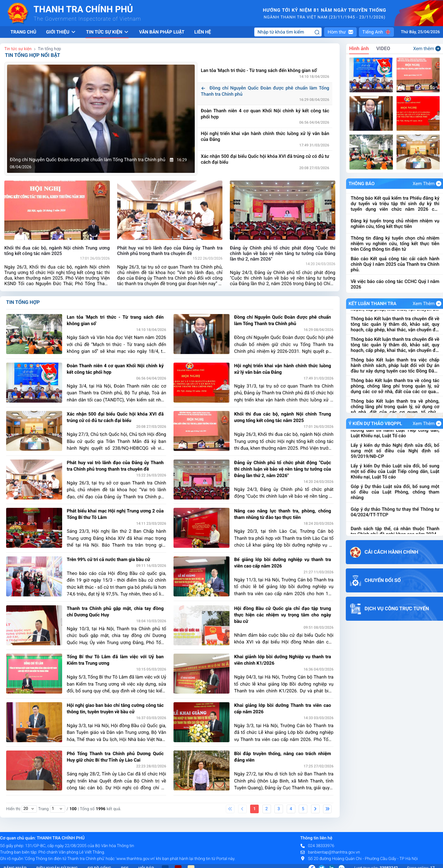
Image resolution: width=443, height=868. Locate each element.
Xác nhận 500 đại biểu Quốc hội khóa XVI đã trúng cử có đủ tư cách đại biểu (265, 159)
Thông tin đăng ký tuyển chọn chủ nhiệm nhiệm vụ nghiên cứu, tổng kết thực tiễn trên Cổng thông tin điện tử (395, 270)
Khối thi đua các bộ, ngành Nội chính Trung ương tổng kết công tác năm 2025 (283, 417)
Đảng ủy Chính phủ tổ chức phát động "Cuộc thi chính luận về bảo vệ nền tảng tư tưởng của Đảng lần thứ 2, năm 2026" (283, 469)
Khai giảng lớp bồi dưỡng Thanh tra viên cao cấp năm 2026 (283, 709)
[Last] (327, 809)
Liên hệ (203, 32)
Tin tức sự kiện (18, 49)
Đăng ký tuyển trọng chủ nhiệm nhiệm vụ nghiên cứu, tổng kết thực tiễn (395, 250)
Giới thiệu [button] (61, 32)
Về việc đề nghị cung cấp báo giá (385, 210)
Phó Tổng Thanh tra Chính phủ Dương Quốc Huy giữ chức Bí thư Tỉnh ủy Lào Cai (115, 757)
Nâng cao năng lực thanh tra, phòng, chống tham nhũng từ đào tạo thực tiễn (283, 514)
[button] (340, 32)
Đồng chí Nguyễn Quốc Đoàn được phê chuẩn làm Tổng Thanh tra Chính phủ (265, 91)
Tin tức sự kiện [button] (108, 32)
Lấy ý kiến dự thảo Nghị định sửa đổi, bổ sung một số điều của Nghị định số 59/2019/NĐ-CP (395, 473)
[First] (230, 809)
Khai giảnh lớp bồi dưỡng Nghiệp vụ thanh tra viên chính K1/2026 (283, 660)
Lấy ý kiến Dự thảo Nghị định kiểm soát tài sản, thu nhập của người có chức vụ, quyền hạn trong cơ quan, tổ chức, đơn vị (395, 432)
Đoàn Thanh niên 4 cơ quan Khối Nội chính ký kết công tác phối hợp (265, 114)
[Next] (315, 809)
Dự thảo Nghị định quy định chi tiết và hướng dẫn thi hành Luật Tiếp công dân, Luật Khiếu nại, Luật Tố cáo (395, 453)
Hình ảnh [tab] (359, 48)
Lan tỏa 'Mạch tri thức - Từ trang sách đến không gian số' (263, 70)
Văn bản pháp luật (162, 32)
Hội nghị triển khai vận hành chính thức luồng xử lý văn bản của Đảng (265, 137)
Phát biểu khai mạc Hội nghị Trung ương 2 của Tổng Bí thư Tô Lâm (115, 514)
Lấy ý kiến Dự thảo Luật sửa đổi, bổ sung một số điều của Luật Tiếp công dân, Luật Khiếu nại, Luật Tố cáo (395, 494)
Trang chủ (23, 32)
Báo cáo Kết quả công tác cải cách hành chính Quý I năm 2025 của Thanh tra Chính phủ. (395, 291)
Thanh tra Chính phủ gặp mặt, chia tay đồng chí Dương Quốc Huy (115, 612)
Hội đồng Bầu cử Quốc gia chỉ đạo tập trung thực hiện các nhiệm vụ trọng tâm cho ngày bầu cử (283, 615)
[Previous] (242, 809)
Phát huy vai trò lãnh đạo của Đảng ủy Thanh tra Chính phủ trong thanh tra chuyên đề (115, 466)
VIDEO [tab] (383, 48)
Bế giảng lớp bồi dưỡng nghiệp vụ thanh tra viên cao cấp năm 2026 (283, 563)
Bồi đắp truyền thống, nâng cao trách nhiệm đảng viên (283, 757)
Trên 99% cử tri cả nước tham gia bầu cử (108, 559)
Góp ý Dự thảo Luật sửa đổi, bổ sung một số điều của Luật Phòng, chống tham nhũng (395, 515)
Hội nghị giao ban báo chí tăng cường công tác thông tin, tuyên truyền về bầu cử (115, 709)
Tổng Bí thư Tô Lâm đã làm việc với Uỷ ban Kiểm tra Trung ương (115, 660)
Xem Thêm (427, 184)
